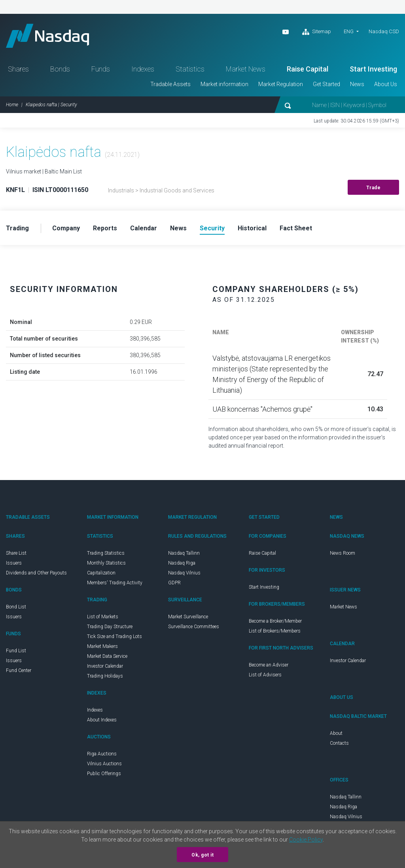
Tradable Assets (170, 84)
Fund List (16, 651)
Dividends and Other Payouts (36, 573)
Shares (18, 69)
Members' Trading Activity (115, 583)
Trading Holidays (105, 676)
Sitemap (317, 32)
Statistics (190, 69)
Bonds (60, 69)
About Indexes (102, 720)
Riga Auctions (102, 754)
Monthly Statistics (106, 563)
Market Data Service (107, 656)
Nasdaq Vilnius (184, 573)
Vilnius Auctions (104, 764)
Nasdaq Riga (182, 563)
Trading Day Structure (110, 627)
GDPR (174, 583)
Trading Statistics (106, 553)
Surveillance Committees (194, 627)
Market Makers (102, 646)
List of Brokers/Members (275, 631)
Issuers (14, 563)
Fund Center (19, 670)
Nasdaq (47, 36)
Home (12, 105)
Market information (224, 84)
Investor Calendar (105, 666)
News (357, 84)
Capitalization (101, 573)
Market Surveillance (188, 617)
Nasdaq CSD (384, 31)
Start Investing (373, 69)
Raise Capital (308, 69)
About (336, 733)
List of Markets (103, 617)
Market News (246, 69)
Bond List (16, 607)
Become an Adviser (269, 665)
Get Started (326, 84)
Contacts (339, 743)
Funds (101, 69)
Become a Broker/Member (275, 621)
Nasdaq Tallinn (184, 553)
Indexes (143, 69)
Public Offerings (104, 774)
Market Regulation (281, 84)
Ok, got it (202, 855)
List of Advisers (265, 675)
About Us (386, 84)
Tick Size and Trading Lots (114, 636)
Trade (374, 188)
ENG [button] (349, 31)
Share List (16, 553)
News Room (343, 553)
